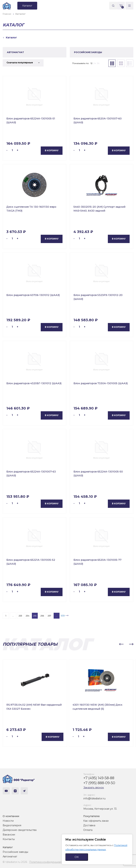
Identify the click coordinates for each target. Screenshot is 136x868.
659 (63, 616)
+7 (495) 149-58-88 (99, 778)
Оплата (88, 830)
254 (28, 616)
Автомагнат (10, 857)
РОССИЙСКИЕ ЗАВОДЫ (88, 52)
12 (91, 63)
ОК (77, 857)
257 (49, 616)
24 (95, 63)
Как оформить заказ (96, 821)
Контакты (9, 839)
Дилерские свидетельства (20, 830)
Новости (8, 821)
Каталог (8, 847)
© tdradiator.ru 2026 (15, 862)
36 (98, 63)
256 (42, 616)
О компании (11, 816)
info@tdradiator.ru (94, 798)
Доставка (89, 825)
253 (20, 616)
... (13, 616)
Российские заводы (15, 852)
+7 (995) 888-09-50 (99, 783)
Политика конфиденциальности (50, 862)
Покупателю (91, 816)
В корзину (52, 150)
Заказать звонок (94, 788)
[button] (121, 644)
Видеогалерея (12, 825)
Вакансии (9, 835)
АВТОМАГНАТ (15, 52)
